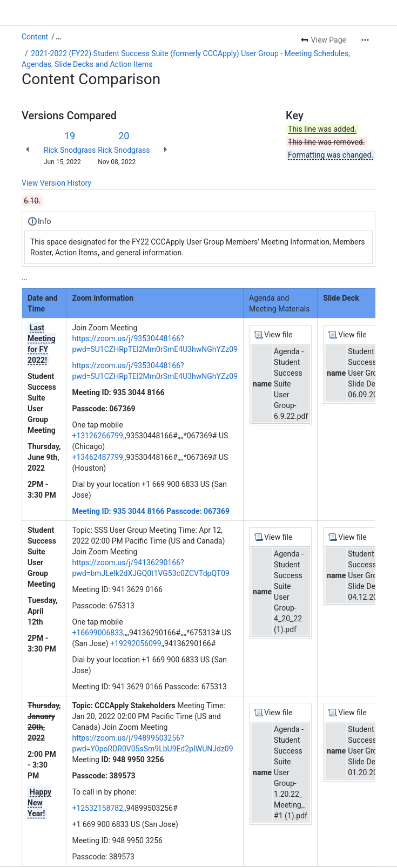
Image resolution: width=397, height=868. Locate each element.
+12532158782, (98, 808)
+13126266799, (98, 436)
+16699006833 (97, 633)
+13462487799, (98, 457)
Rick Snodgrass (70, 150)
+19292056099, (136, 643)
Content (35, 37)
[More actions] (365, 40)
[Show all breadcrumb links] (58, 37)
